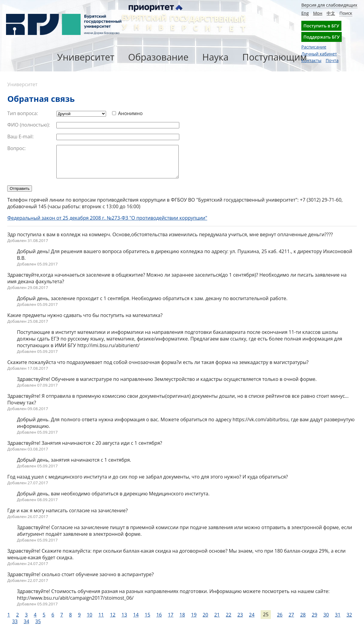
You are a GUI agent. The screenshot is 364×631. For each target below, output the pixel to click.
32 (349, 621)
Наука (215, 57)
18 (182, 621)
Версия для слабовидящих (329, 5)
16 (159, 621)
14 (136, 621)
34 (27, 628)
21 (217, 621)
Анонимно (130, 113)
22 (228, 621)
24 (252, 621)
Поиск (346, 13)
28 (303, 621)
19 (194, 621)
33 (15, 628)
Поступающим (275, 57)
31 (337, 621)
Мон (318, 13)
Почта (332, 60)
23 (240, 621)
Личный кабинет (319, 54)
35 (38, 628)
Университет (86, 57)
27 (291, 621)
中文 (331, 13)
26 (280, 621)
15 (147, 621)
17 (171, 621)
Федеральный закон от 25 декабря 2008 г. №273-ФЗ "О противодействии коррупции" (107, 224)
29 (315, 621)
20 (206, 621)
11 (101, 621)
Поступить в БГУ (321, 26)
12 (113, 621)
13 (124, 621)
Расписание (314, 47)
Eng (305, 13)
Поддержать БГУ (322, 37)
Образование (158, 57)
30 (326, 621)
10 (89, 621)
